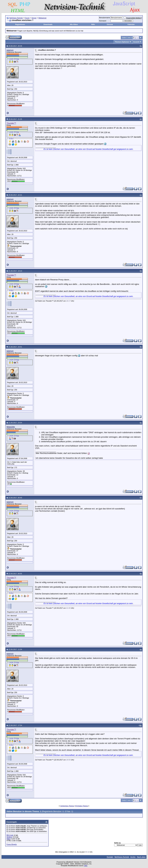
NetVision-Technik (16, 18)
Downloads (48, 24)
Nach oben (141, 857)
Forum (27, 18)
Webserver (42, 18)
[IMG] (9, 839)
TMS (86, 866)
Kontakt (110, 857)
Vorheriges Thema (67, 806)
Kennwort (103, 21)
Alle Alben (74, 24)
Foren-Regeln (12, 844)
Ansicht (136, 42)
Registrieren (20, 24)
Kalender (131, 24)
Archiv (133, 857)
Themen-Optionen (122, 42)
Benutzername (105, 18)
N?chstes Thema (81, 806)
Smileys (9, 837)
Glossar (110, 24)
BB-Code (10, 835)
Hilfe (93, 24)
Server (34, 18)
